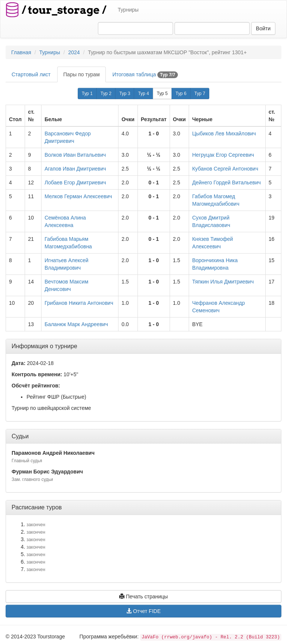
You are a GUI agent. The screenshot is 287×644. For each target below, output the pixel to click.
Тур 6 (181, 93)
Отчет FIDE (143, 611)
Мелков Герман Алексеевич (78, 196)
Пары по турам (81, 74)
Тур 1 (87, 93)
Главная (21, 52)
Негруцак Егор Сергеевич (223, 155)
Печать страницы (143, 597)
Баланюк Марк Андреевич (76, 324)
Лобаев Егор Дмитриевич (75, 183)
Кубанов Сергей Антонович (225, 169)
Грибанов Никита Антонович (79, 303)
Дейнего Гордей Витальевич (226, 183)
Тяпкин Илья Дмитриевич (223, 282)
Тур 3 (125, 93)
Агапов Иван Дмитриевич (75, 169)
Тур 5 (162, 93)
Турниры (128, 10)
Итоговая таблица (145, 75)
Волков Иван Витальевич (75, 155)
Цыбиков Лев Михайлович (224, 134)
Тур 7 (200, 93)
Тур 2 (106, 93)
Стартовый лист (31, 74)
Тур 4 (143, 93)
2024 (74, 52)
